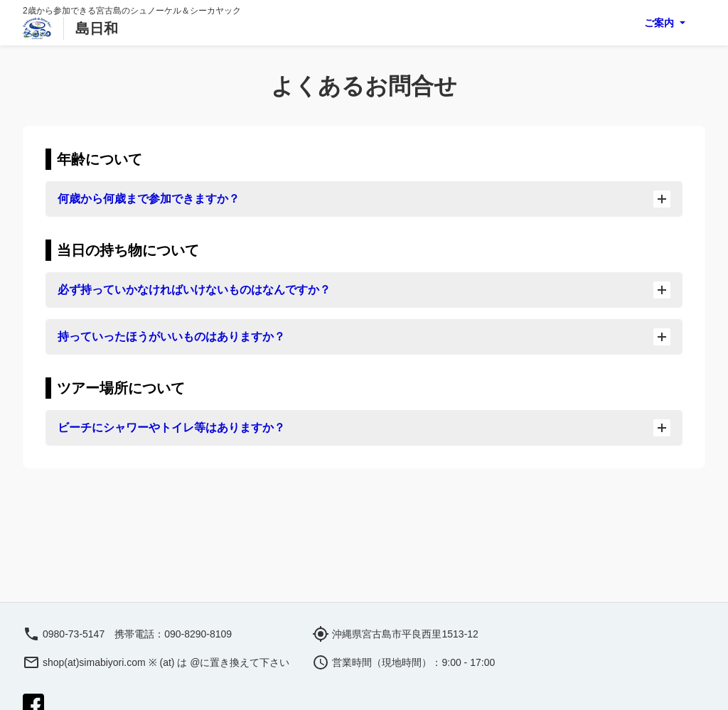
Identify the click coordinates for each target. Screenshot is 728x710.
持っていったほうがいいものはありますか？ (364, 337)
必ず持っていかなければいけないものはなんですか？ (364, 290)
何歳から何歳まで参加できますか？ (364, 199)
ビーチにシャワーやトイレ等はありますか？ (364, 428)
